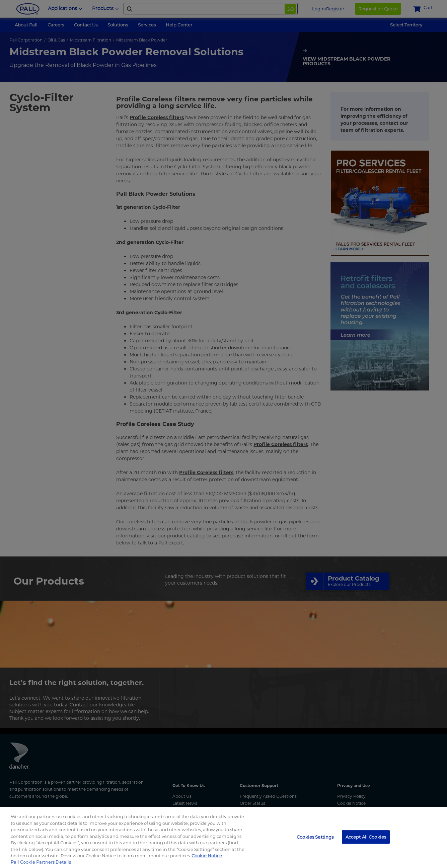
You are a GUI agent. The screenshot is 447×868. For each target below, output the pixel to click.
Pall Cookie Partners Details (41, 862)
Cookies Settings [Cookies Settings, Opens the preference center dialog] (315, 837)
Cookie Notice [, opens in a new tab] (207, 856)
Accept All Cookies (366, 837)
